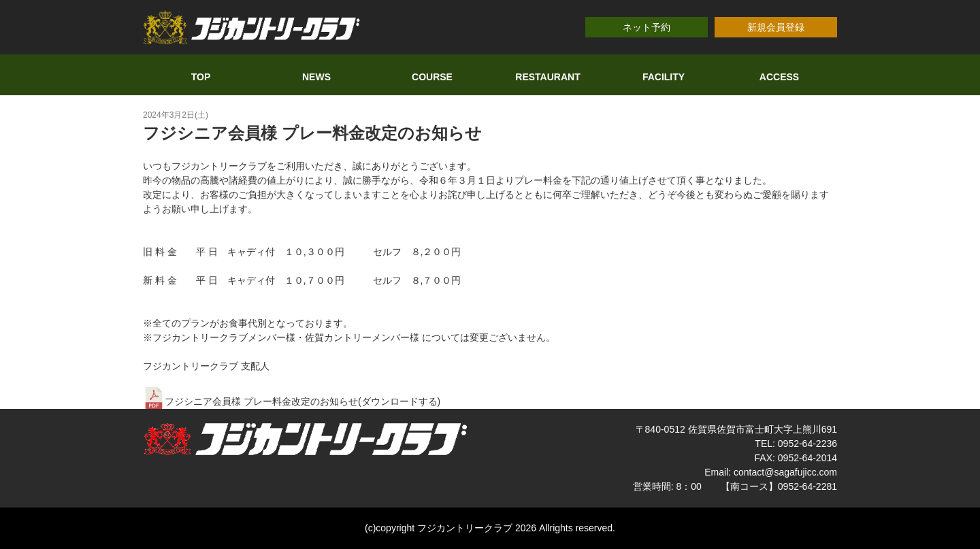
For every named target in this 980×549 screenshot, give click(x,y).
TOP (201, 77)
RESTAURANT (548, 77)
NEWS (316, 77)
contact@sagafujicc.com (785, 472)
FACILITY (664, 77)
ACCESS (779, 77)
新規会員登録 (776, 27)
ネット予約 (647, 27)
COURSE (432, 77)
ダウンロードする (399, 401)
